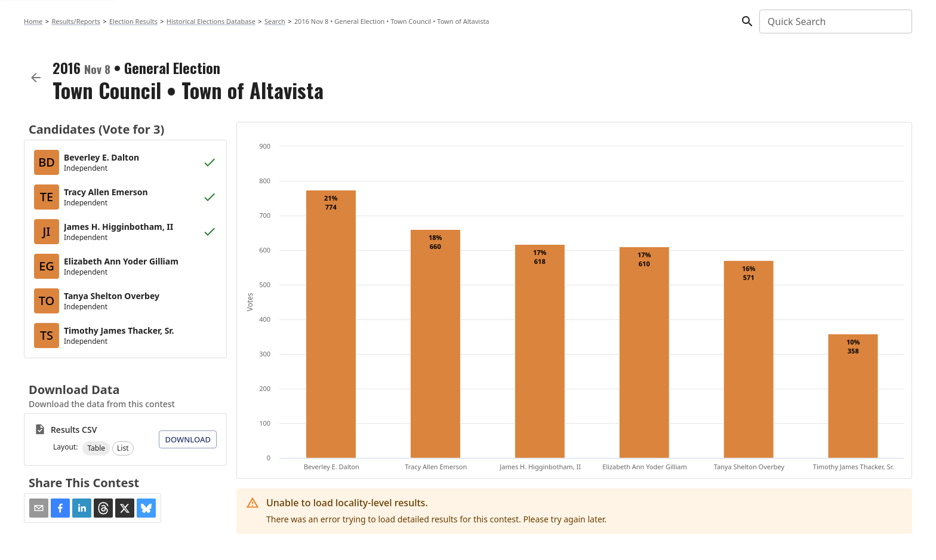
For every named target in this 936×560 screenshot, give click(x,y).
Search (275, 21)
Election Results (133, 21)
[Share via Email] (39, 508)
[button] (96, 448)
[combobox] (835, 21)
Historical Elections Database (211, 21)
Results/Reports (76, 21)
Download (188, 439)
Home (33, 21)
